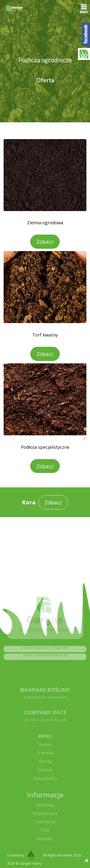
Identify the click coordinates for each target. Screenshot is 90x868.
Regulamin (62, 650)
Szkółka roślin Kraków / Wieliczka (45, 657)
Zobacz (45, 242)
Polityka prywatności (35, 650)
